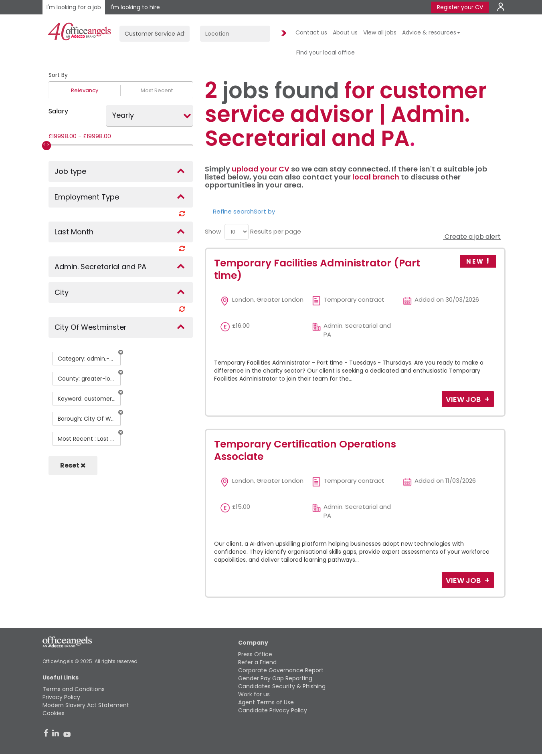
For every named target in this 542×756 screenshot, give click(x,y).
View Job (464, 399)
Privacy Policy (61, 697)
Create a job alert (472, 237)
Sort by (264, 211)
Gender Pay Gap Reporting (275, 678)
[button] (121, 352)
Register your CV (460, 7)
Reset (73, 465)
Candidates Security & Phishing (282, 686)
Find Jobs (283, 33)
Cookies (54, 713)
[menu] (237, 232)
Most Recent (157, 90)
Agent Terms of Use (266, 702)
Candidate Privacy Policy (273, 710)
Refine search (233, 211)
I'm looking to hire (135, 7)
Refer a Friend (257, 662)
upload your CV (261, 169)
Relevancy (85, 90)
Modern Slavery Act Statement (86, 705)
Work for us (254, 694)
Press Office (255, 654)
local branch (376, 177)
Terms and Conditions (74, 689)
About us (345, 32)
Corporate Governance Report (281, 670)
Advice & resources (431, 32)
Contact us (311, 32)
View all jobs (380, 32)
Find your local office (326, 52)
